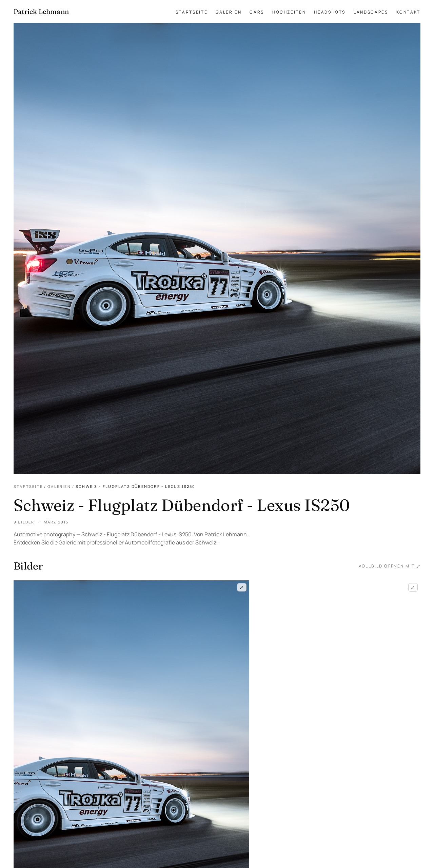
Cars (257, 12)
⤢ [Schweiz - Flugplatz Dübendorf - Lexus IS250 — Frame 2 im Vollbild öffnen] (413, 588)
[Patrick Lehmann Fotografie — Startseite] (41, 12)
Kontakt (408, 12)
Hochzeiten (289, 12)
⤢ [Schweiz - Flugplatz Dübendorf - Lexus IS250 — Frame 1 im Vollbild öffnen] (242, 588)
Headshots (330, 12)
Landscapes (371, 12)
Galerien (229, 12)
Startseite (192, 12)
